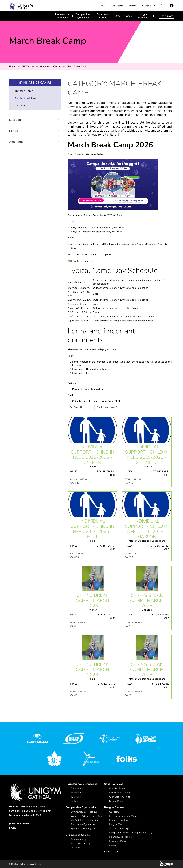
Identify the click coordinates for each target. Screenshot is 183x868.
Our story (114, 812)
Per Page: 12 (76, 407)
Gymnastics (77, 788)
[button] (59, 120)
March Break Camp (26, 98)
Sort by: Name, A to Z (107, 407)
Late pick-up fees (102, 255)
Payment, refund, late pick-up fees (91, 389)
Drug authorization (96, 369)
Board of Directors (119, 820)
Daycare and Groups (120, 793)
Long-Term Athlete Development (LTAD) (131, 833)
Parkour (75, 801)
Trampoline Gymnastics (83, 824)
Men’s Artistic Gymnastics (84, 820)
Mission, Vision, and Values (124, 816)
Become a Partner (118, 841)
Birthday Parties (118, 788)
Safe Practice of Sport (120, 829)
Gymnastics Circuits (120, 797)
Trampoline (77, 793)
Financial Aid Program (121, 837)
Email (12, 828)
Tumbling (76, 797)
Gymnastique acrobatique (84, 812)
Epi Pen (90, 373)
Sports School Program (83, 829)
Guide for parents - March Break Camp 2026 (96, 401)
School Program (118, 801)
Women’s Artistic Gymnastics (86, 816)
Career (113, 845)
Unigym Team (117, 824)
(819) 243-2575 (19, 824)
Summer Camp (23, 91)
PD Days (19, 105)
